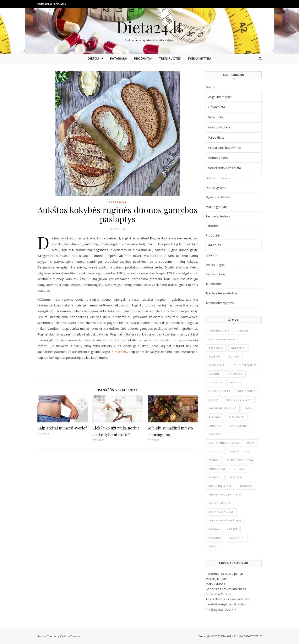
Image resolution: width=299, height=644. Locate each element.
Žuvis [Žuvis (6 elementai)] (213, 546)
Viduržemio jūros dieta (225, 168)
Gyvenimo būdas (218, 197)
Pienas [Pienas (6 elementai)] (214, 460)
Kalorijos (214, 245)
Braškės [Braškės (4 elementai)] (215, 357)
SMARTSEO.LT (253, 636)
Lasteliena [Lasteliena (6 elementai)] (238, 426)
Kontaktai (45, 4)
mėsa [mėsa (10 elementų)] (251, 443)
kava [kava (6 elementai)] (248, 408)
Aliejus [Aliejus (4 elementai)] (243, 331)
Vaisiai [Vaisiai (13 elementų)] (214, 529)
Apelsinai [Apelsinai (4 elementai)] (216, 348)
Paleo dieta (216, 137)
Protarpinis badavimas (225, 148)
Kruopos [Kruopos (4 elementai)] (215, 426)
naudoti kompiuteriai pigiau (226, 604)
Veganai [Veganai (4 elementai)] (215, 538)
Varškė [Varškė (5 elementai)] (232, 529)
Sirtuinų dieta (218, 158)
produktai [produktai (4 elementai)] (217, 469)
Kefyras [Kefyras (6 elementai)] (215, 417)
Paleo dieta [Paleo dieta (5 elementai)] (240, 451)
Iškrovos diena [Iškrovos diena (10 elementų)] (239, 400)
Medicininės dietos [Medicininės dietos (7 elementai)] (224, 443)
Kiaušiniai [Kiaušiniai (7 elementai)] (237, 417)
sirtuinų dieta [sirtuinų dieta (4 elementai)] (220, 486)
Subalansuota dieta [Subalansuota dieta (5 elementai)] (225, 495)
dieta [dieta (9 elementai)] (235, 382)
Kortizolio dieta (219, 127)
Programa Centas (218, 594)
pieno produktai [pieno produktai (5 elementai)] (240, 460)
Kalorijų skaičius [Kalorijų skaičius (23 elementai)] (223, 408)
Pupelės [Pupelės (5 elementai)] (239, 469)
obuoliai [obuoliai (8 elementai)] (216, 451)
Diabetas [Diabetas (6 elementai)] (216, 382)
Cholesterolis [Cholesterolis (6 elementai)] (245, 365)
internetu (120, 352)
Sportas (211, 255)
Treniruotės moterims (221, 293)
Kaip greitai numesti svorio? (62, 428)
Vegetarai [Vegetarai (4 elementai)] (237, 538)
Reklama (60, 4)
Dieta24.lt (149, 27)
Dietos (93, 58)
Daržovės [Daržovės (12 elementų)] (235, 374)
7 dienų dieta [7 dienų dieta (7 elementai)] (219, 331)
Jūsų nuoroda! (221, 609)
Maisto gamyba (217, 207)
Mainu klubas (215, 584)
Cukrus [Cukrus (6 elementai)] (214, 374)
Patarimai (119, 58)
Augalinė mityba (220, 97)
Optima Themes (70, 636)
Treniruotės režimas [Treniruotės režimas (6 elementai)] (225, 520)
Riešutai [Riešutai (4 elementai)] (236, 477)
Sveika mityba (199, 58)
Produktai (143, 58)
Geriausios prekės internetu (226, 589)
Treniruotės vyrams (220, 303)
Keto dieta (216, 117)
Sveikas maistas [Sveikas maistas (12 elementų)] (221, 512)
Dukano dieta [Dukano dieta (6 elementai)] (219, 391)
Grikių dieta (217, 107)
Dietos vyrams (216, 188)
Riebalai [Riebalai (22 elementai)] (215, 477)
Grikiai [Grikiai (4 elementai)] (214, 400)
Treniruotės (170, 58)
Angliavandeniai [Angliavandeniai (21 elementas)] (222, 339)
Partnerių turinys (218, 216)
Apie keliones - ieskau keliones (227, 599)
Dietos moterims (218, 178)
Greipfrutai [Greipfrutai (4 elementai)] (248, 391)
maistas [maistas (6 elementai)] (215, 434)
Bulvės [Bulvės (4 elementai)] (234, 357)
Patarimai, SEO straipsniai (224, 573)
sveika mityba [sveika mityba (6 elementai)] (219, 503)
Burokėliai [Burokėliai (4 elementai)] (217, 365)
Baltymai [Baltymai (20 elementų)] (239, 348)
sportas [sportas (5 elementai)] (246, 486)
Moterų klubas (216, 579)
